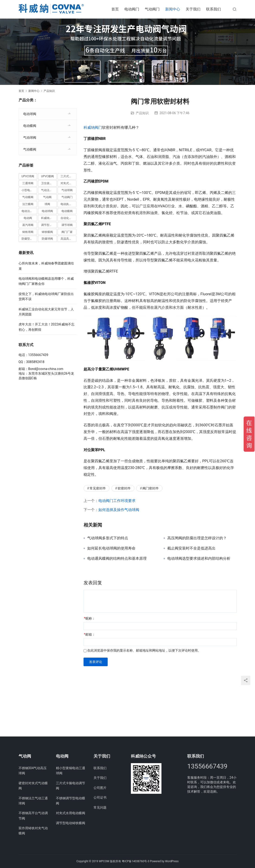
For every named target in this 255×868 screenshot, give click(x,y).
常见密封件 (98, 488)
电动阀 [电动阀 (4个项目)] (28, 218)
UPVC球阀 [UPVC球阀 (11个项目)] (28, 176)
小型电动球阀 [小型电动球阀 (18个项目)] (29, 190)
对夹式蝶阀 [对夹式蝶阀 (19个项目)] (68, 183)
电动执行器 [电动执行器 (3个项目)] (68, 204)
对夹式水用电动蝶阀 (71, 813)
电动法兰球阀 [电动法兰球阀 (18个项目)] (29, 211)
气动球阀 (30, 138)
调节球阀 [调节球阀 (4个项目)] (67, 225)
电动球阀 (30, 114)
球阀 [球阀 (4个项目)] (47, 204)
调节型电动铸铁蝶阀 (71, 823)
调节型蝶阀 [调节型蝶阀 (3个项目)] (48, 225)
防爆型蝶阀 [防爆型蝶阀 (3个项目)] (29, 239)
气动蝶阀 (30, 149)
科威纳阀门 (93, 127)
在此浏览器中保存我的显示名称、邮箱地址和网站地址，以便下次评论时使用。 (144, 650)
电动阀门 (132, 9)
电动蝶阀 (30, 126)
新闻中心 (173, 9)
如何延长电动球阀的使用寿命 (111, 548)
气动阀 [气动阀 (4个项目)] (47, 197)
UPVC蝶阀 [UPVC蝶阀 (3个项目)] (47, 176)
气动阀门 (152, 9)
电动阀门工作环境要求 (117, 501)
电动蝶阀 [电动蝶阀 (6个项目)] (67, 211)
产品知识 (142, 113)
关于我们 (193, 9)
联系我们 (213, 9)
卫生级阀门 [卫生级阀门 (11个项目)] (48, 183)
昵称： (90, 618)
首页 (115, 9)
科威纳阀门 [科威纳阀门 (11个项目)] (48, 218)
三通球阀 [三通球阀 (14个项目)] (28, 183)
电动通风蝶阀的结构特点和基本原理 (117, 559)
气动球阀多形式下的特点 (108, 538)
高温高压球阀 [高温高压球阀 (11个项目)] (68, 239)
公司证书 (100, 797)
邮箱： (90, 634)
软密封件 (124, 488)
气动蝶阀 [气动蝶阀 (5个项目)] (28, 197)
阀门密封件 (151, 488)
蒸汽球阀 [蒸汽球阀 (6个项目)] (28, 225)
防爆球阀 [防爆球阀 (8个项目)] (47, 239)
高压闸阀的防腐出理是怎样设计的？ (197, 538)
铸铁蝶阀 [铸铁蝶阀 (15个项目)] (47, 232)
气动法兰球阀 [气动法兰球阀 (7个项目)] (49, 190)
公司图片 (100, 788)
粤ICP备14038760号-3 (136, 861)
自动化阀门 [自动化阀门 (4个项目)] (68, 218)
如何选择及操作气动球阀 (119, 510)
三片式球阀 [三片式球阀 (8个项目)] (68, 176)
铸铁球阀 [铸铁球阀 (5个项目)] (28, 232)
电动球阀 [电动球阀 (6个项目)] (47, 211)
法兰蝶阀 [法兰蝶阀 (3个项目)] (28, 204)
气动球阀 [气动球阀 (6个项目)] (67, 190)
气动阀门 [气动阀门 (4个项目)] (67, 197)
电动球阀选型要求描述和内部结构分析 (199, 559)
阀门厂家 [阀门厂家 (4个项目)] (67, 232)
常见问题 (100, 807)
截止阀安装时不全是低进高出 (191, 548)
